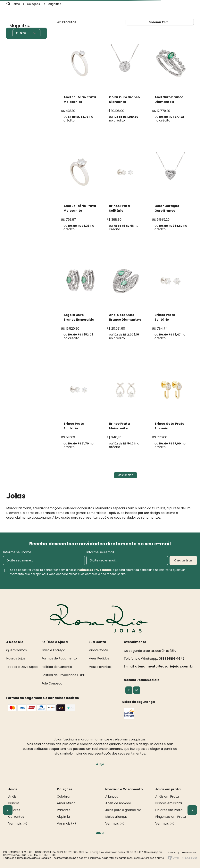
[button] (98, 833)
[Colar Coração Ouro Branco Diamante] (171, 194)
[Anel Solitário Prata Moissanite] (80, 85)
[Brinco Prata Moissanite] (125, 412)
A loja (100, 764)
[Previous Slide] (8, 810)
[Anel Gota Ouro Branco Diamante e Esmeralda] (125, 303)
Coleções (33, 4)
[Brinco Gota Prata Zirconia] (171, 412)
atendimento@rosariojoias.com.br (164, 666)
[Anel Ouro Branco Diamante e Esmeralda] (171, 85)
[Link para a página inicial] (13, 4)
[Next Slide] (192, 810)
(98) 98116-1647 (172, 659)
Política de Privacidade (95, 570)
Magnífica (54, 4)
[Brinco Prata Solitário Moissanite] (125, 194)
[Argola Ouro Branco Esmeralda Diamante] (80, 303)
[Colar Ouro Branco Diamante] (125, 85)
